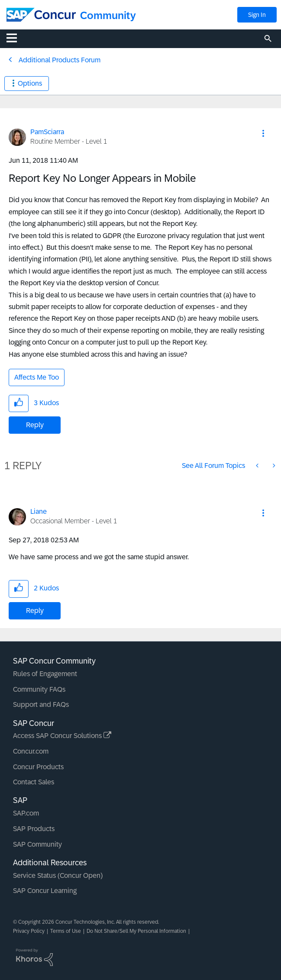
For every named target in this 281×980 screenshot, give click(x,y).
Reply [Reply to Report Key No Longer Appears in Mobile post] (35, 425)
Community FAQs (39, 689)
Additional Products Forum (60, 60)
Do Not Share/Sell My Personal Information (136, 931)
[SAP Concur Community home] (41, 15)
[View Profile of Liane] (39, 511)
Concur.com (31, 751)
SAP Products (34, 829)
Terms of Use (66, 931)
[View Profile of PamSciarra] (47, 132)
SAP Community (37, 844)
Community (108, 15)
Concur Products (38, 767)
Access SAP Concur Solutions (62, 736)
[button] (263, 133)
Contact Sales (34, 782)
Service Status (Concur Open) (58, 875)
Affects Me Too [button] (37, 377)
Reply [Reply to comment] (35, 611)
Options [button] (30, 83)
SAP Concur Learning (45, 891)
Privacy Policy (29, 931)
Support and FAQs (41, 704)
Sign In (257, 15)
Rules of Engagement (45, 674)
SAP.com (26, 813)
